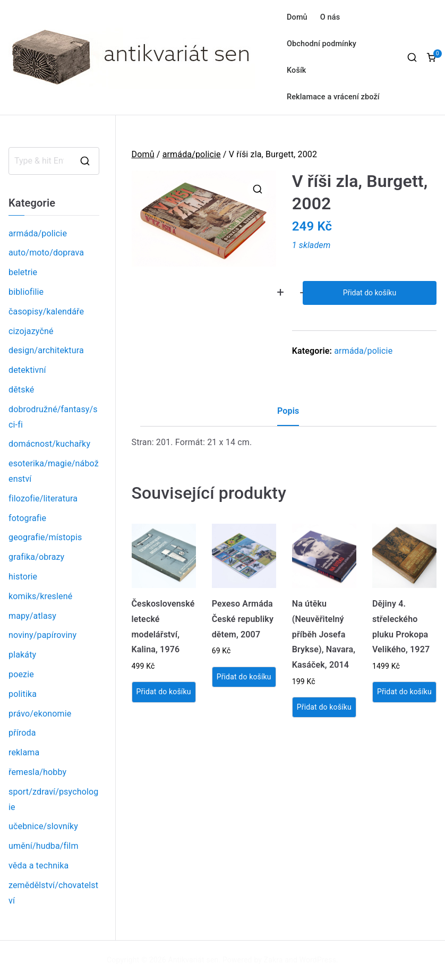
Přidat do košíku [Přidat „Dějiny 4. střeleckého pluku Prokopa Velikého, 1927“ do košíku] (404, 692)
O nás (330, 17)
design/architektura (46, 350)
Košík (297, 70)
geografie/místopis (45, 537)
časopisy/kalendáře (46, 312)
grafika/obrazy (36, 557)
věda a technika (38, 866)
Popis (288, 411)
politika (23, 694)
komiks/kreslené (40, 596)
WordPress (318, 960)
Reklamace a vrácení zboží (333, 97)
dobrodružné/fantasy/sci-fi (53, 417)
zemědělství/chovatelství (53, 893)
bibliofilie (26, 292)
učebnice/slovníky (43, 826)
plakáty (22, 655)
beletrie (23, 272)
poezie (21, 674)
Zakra (273, 960)
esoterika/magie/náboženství (54, 471)
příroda (22, 733)
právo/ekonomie (40, 714)
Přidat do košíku (370, 293)
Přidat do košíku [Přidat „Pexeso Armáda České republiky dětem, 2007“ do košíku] (244, 677)
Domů (297, 17)
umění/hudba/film (44, 846)
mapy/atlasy (32, 616)
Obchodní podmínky (322, 44)
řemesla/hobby (37, 772)
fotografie (27, 518)
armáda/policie (192, 154)
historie (23, 577)
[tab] (288, 415)
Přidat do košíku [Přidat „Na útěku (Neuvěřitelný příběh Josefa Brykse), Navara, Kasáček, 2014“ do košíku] (324, 707)
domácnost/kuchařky (49, 444)
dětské (21, 390)
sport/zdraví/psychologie (53, 799)
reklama (24, 752)
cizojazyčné (31, 331)
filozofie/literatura (43, 498)
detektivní (27, 370)
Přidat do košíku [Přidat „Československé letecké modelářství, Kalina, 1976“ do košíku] (164, 692)
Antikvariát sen (194, 960)
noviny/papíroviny (42, 635)
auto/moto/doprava (46, 253)
